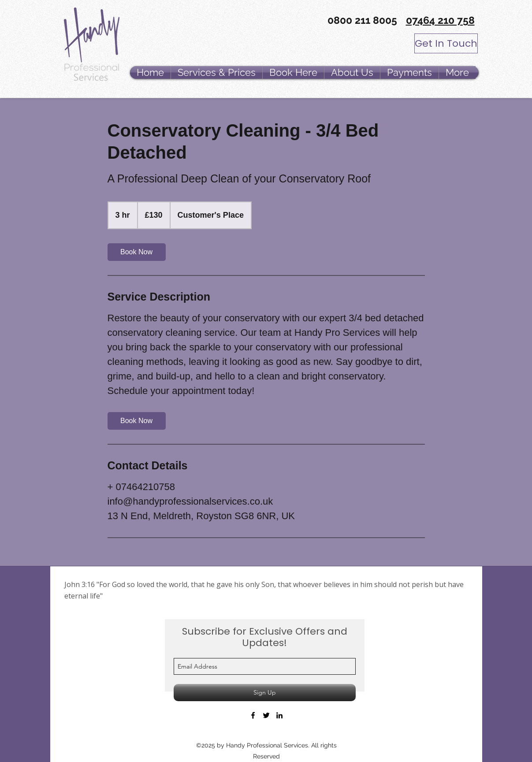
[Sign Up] (265, 693)
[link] (137, 252)
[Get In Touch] (446, 43)
